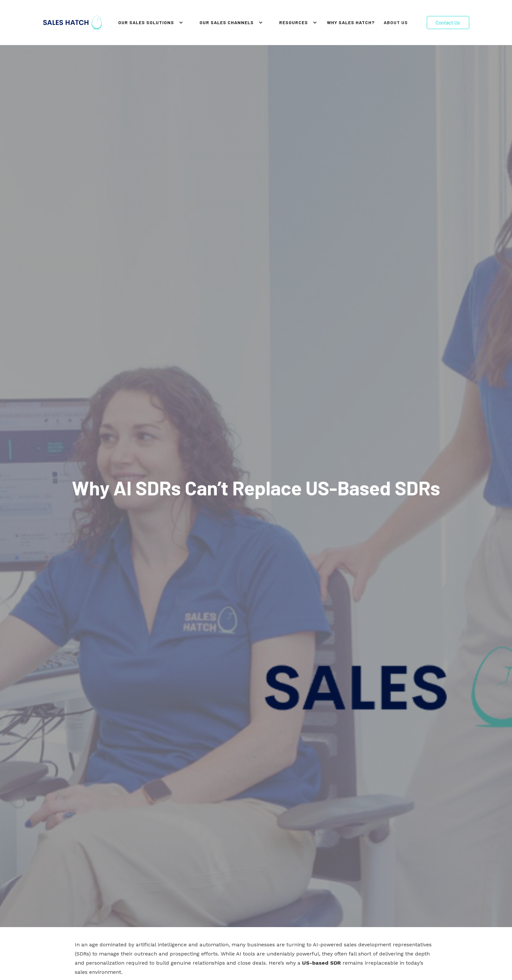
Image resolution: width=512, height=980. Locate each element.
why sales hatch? (351, 22)
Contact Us (448, 22)
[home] (72, 22)
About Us (396, 22)
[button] (149, 23)
